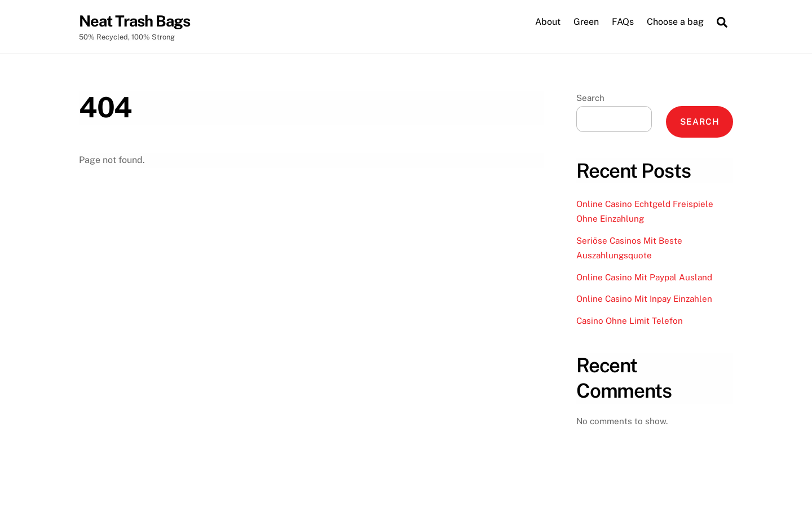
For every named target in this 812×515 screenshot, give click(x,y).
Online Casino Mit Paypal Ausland (644, 277)
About (548, 22)
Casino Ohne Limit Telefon (630, 321)
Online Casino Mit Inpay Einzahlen (644, 299)
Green (586, 22)
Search (590, 98)
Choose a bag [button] (675, 22)
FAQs (623, 22)
